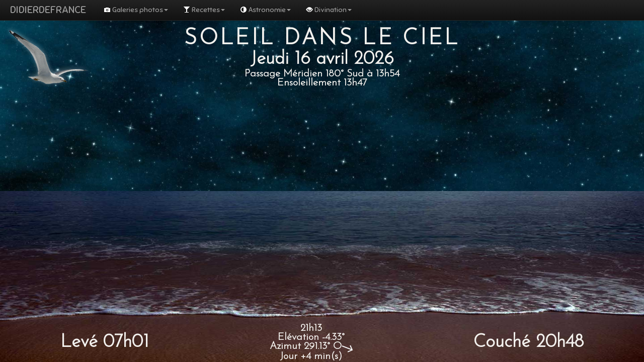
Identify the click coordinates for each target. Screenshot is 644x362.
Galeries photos (136, 10)
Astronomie (265, 10)
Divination (329, 10)
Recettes (204, 10)
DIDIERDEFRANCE (48, 10)
